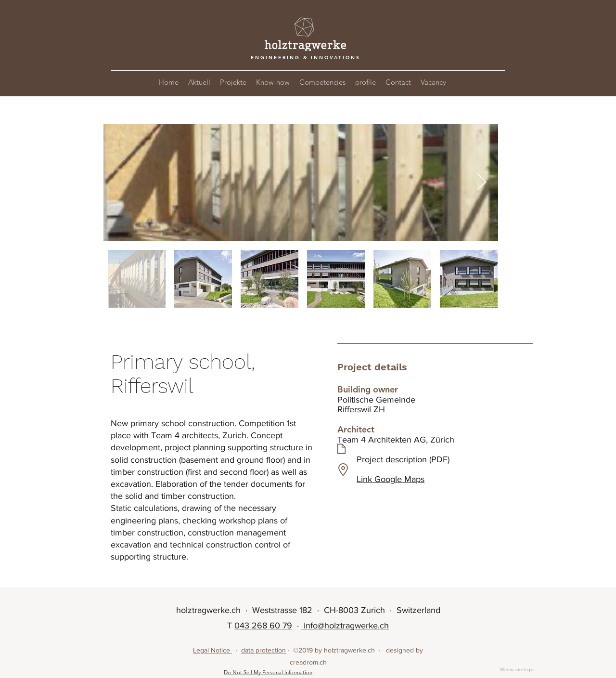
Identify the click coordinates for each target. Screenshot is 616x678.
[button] (233, 82)
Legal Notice (212, 650)
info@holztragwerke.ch (345, 626)
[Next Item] (481, 183)
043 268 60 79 (263, 626)
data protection (263, 650)
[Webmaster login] (517, 670)
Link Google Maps (391, 479)
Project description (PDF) (403, 459)
